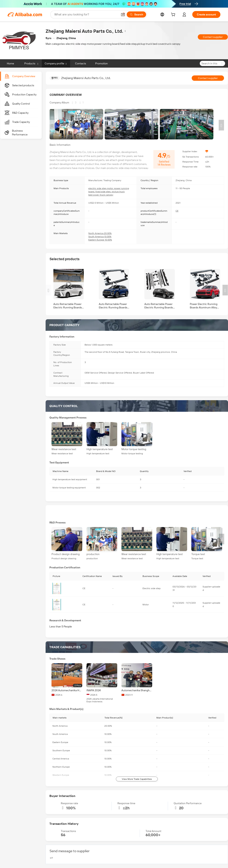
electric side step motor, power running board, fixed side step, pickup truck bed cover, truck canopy (109, 192)
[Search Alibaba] (86, 14)
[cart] (174, 15)
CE (177, 211)
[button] (123, 14)
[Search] (136, 14)
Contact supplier (213, 37)
